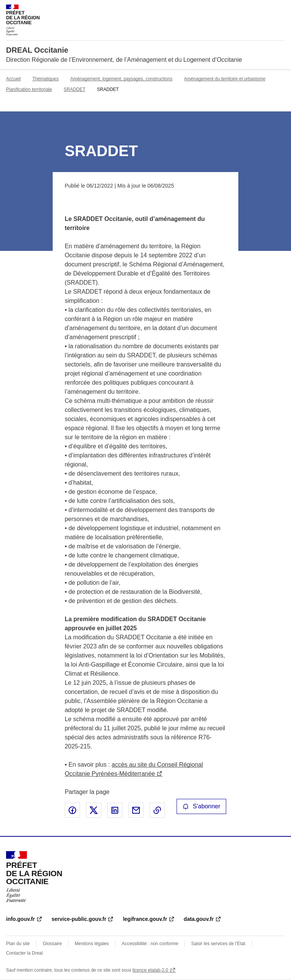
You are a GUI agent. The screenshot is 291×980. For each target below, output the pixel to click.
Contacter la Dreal (24, 953)
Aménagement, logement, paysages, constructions (121, 79)
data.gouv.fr (199, 919)
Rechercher (265, 9)
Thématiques (45, 79)
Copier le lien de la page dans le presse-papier (157, 810)
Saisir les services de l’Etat (218, 944)
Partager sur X (94, 810)
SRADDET (74, 89)
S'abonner (202, 806)
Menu (280, 9)
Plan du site (18, 944)
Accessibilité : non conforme (150, 944)
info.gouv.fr (20, 919)
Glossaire (52, 944)
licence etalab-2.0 (150, 970)
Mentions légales (92, 944)
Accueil (13, 79)
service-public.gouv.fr (79, 919)
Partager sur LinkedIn (115, 810)
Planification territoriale (29, 89)
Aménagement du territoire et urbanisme (225, 79)
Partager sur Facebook (72, 810)
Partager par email (136, 810)
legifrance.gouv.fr (145, 919)
